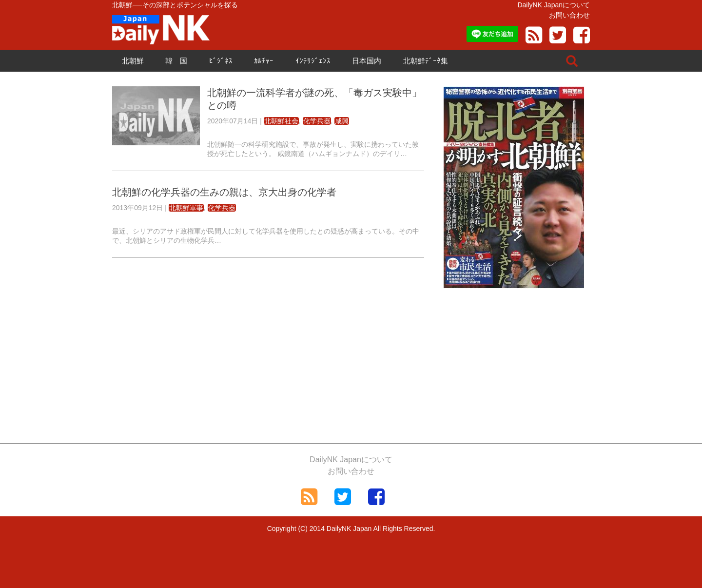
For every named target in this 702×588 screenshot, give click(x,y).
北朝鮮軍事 (186, 208)
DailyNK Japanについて (554, 5)
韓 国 (176, 61)
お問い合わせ (569, 15)
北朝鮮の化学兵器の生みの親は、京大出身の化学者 (224, 192)
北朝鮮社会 (281, 121)
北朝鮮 (133, 61)
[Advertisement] (268, 341)
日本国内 (367, 61)
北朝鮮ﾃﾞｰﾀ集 (426, 61)
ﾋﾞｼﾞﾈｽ (221, 61)
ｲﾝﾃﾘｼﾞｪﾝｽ (313, 61)
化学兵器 (317, 121)
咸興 (342, 121)
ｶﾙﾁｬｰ (264, 61)
